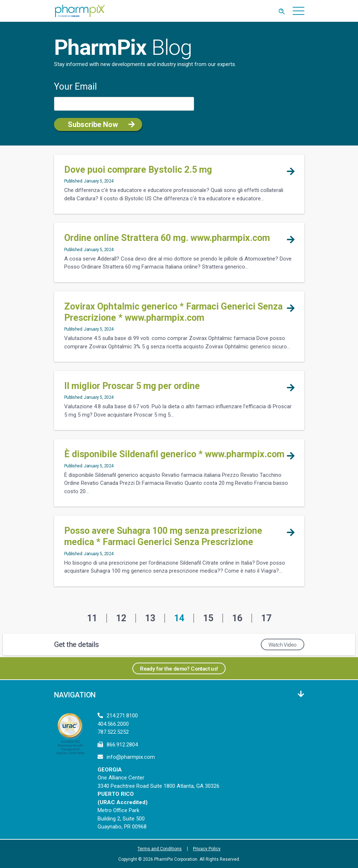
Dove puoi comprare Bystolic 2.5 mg (138, 170)
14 (179, 618)
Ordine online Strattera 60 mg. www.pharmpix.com (167, 238)
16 (237, 618)
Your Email (75, 87)
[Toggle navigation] (299, 11)
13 (150, 618)
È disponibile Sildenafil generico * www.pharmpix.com (174, 454)
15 (208, 618)
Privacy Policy (207, 849)
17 (266, 618)
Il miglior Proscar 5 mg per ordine (132, 386)
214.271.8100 (122, 716)
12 (121, 618)
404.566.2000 (113, 724)
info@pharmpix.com (131, 757)
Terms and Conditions (160, 849)
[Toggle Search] (282, 11)
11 (92, 618)
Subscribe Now (93, 124)
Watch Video (282, 645)
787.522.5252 (113, 732)
